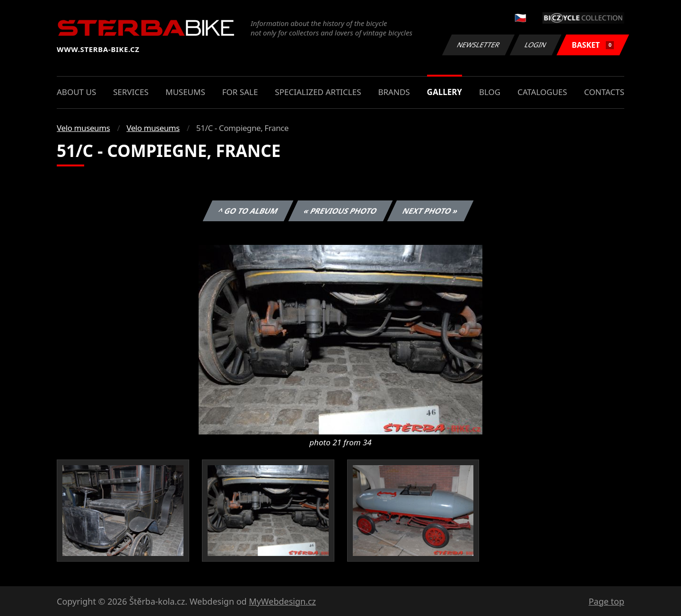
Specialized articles (318, 92)
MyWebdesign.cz (282, 601)
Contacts (604, 92)
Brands (394, 92)
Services (131, 92)
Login (536, 45)
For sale (240, 92)
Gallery (445, 92)
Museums (185, 92)
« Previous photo (340, 211)
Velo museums (83, 128)
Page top (607, 601)
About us (76, 92)
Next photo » (430, 211)
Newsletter (478, 45)
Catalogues (542, 92)
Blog (490, 92)
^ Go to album (248, 211)
